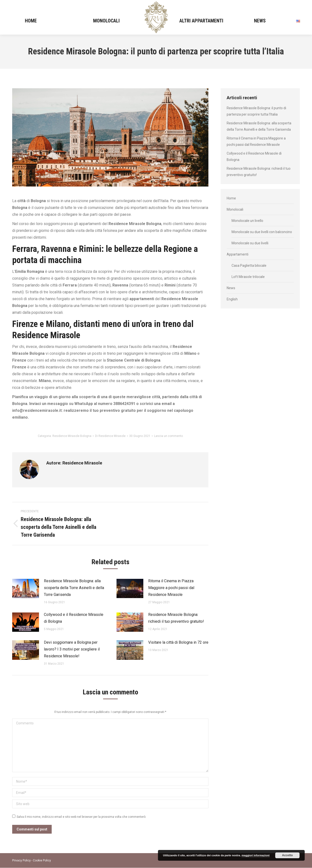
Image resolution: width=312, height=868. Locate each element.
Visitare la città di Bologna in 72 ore (178, 642)
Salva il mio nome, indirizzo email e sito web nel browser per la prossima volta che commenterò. (81, 817)
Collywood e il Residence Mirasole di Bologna (74, 618)
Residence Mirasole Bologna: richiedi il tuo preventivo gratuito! (176, 618)
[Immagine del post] (26, 589)
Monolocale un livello (247, 221)
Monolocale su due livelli (250, 243)
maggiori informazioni (256, 855)
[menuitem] (31, 21)
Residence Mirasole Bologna (72, 436)
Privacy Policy (21, 860)
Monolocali (235, 209)
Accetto (287, 855)
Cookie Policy (42, 860)
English (232, 299)
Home (231, 198)
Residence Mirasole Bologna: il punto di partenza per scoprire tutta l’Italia (256, 111)
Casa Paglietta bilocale (249, 266)
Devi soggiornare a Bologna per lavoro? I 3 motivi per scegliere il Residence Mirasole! (72, 649)
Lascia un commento (168, 436)
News (231, 288)
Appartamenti (238, 254)
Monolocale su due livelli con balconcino (262, 232)
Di (110, 436)
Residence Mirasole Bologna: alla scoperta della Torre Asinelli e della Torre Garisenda (74, 588)
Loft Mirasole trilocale (248, 277)
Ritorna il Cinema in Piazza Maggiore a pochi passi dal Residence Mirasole (171, 588)
